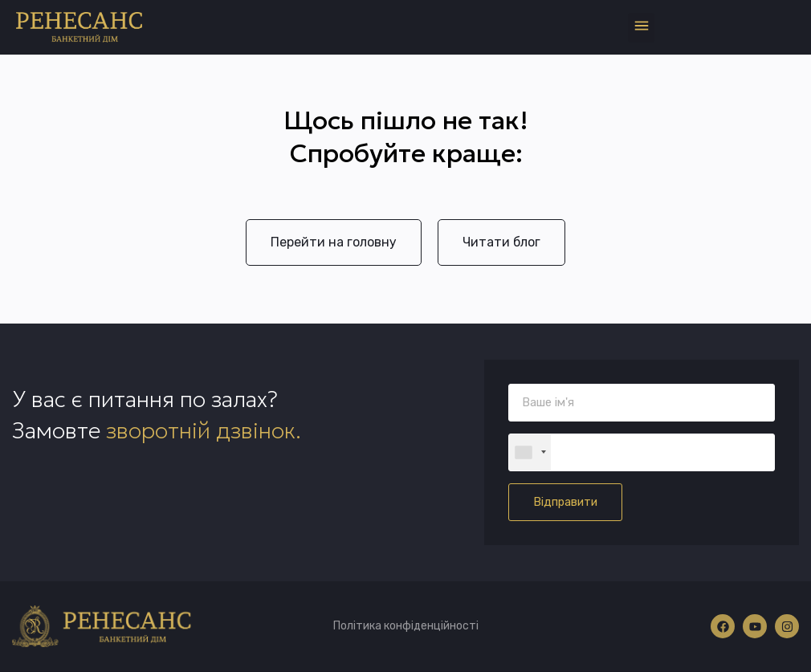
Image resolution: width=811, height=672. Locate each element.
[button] (641, 28)
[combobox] (530, 452)
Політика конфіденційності (406, 626)
